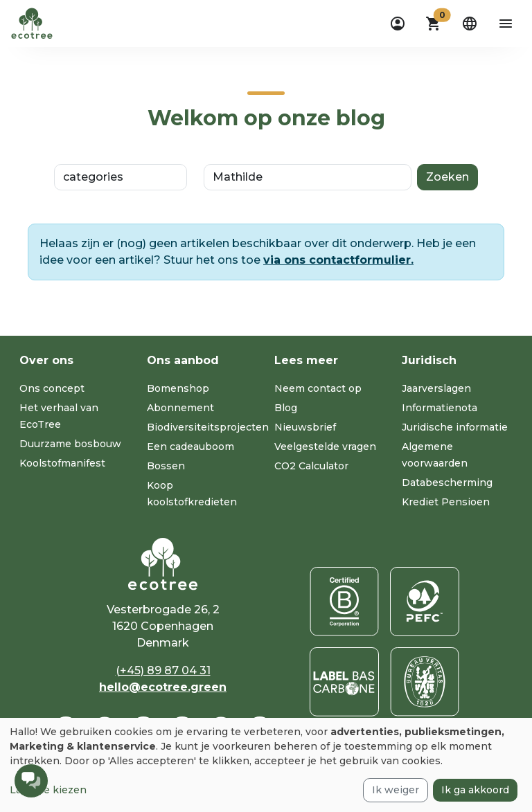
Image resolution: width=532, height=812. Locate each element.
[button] (434, 24)
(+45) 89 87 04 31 (163, 670)
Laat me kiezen (48, 790)
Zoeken (447, 177)
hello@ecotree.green (163, 687)
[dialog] (266, 765)
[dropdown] (398, 24)
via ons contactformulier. (338, 260)
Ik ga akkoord (475, 790)
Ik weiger (396, 790)
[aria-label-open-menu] (506, 24)
